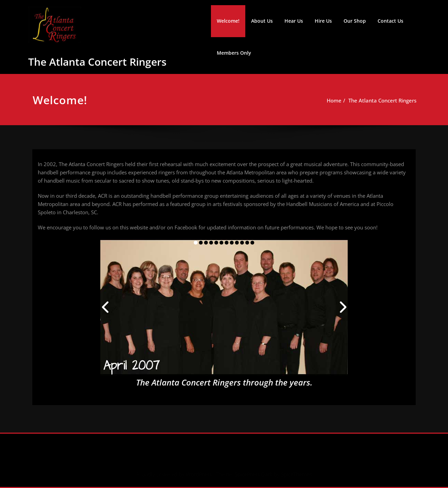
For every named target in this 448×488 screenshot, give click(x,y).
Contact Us (390, 21)
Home (337, 100)
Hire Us (323, 21)
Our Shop (355, 21)
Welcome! (228, 21)
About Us (262, 21)
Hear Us (294, 21)
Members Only (234, 53)
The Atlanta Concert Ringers (97, 62)
